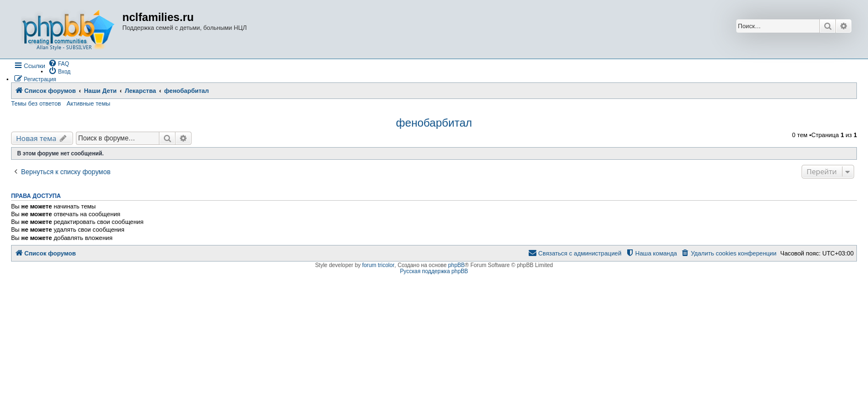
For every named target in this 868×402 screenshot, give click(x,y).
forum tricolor (378, 265)
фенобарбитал (434, 123)
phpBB (457, 265)
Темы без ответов (36, 103)
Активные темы (88, 103)
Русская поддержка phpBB (434, 271)
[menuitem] (59, 63)
